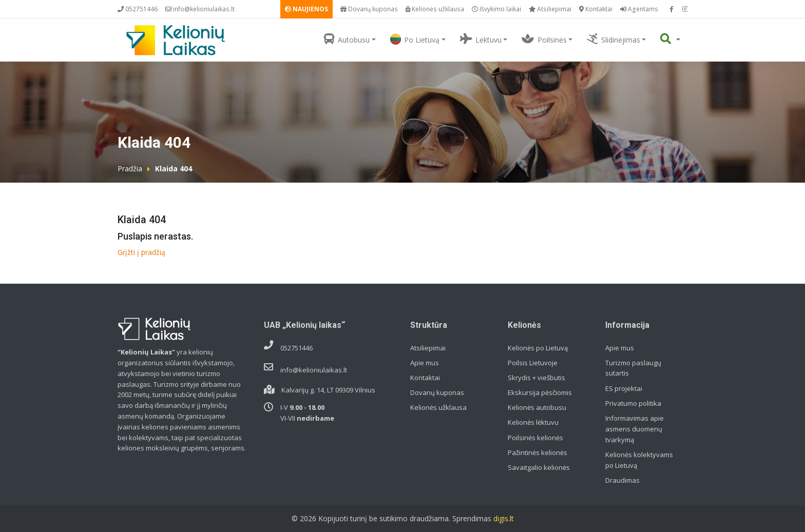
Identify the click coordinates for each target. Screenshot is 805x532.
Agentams (639, 9)
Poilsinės (544, 39)
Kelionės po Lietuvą (538, 348)
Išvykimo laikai (496, 9)
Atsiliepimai (550, 9)
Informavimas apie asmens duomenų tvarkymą (635, 429)
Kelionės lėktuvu (533, 422)
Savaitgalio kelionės (539, 467)
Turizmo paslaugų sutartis (633, 368)
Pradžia (130, 169)
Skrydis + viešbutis (536, 378)
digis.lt (504, 518)
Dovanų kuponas (369, 9)
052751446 (138, 9)
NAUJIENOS (306, 9)
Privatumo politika (633, 403)
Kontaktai (596, 9)
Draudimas (622, 480)
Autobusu (347, 39)
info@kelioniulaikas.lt (200, 9)
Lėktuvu (481, 39)
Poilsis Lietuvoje (533, 363)
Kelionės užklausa (435, 9)
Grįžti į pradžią (141, 252)
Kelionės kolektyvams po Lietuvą (639, 460)
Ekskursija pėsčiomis (540, 392)
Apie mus (425, 363)
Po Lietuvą (415, 39)
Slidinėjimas (613, 39)
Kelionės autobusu (537, 407)
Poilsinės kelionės (535, 438)
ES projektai (624, 388)
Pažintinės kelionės (538, 452)
